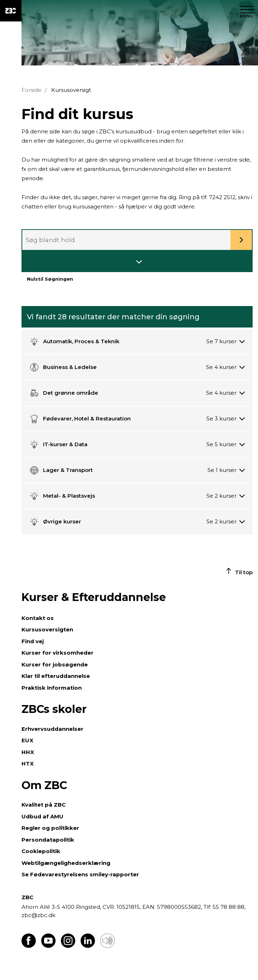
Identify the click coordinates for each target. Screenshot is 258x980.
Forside (32, 90)
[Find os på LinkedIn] (88, 946)
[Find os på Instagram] (68, 946)
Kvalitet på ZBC (44, 805)
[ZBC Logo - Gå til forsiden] (11, 11)
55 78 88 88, (228, 907)
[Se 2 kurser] (226, 496)
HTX (28, 764)
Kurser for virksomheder (58, 653)
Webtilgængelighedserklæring (66, 863)
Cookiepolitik (41, 851)
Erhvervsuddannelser (52, 729)
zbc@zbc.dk (38, 915)
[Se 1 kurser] (226, 470)
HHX (28, 752)
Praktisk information (52, 688)
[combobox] (137, 240)
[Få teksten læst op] (107, 946)
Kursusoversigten (47, 629)
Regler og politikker (50, 828)
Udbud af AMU (42, 816)
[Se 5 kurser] (226, 445)
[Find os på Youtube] (48, 946)
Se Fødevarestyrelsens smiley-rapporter (80, 874)
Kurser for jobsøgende (55, 664)
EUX (27, 740)
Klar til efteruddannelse (56, 676)
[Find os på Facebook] (29, 946)
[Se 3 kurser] (226, 419)
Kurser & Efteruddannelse (94, 597)
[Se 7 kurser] (226, 342)
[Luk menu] (247, 11)
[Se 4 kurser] (225, 367)
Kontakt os (38, 618)
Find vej (33, 641)
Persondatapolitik (48, 840)
